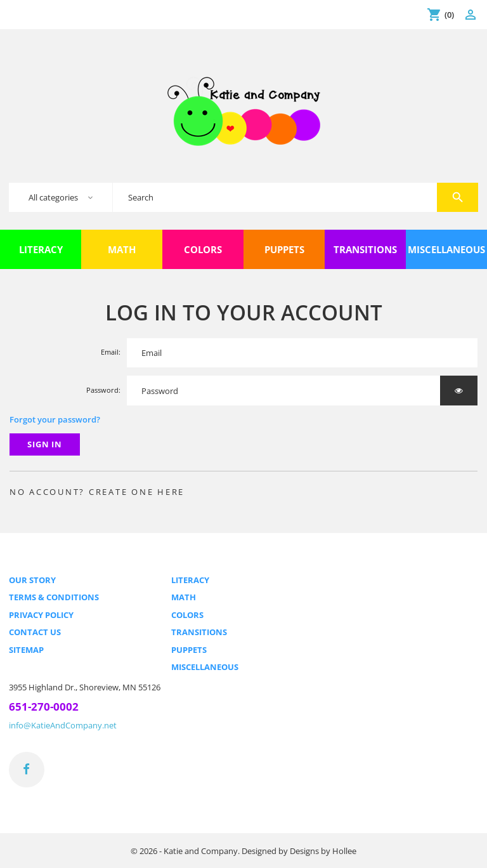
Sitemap (26, 650)
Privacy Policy (41, 615)
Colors (187, 615)
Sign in (45, 444)
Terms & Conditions (54, 597)
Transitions (199, 632)
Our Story (32, 580)
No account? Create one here (97, 492)
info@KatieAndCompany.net (63, 725)
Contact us (35, 632)
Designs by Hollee (323, 851)
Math (184, 597)
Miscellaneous (205, 667)
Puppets (189, 650)
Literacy (190, 580)
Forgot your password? (55, 419)
